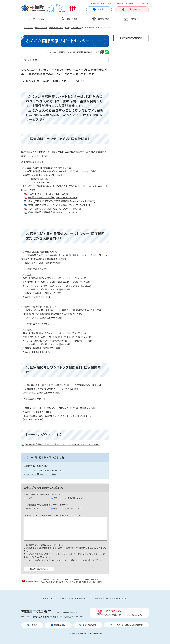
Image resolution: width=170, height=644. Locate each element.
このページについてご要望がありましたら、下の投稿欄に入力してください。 (55, 515)
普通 (55, 498)
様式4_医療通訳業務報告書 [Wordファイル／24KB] (53, 212)
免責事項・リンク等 (102, 599)
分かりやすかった (33, 509)
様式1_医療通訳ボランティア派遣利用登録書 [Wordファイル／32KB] (62, 201)
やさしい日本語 (143, 3)
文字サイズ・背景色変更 (115, 3)
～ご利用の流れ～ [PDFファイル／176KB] (49, 194)
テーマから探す (41, 28)
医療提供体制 (76, 28)
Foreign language (97, 3)
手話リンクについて (120, 615)
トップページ (28, 28)
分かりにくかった (75, 509)
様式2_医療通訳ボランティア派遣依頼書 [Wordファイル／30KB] (59, 205)
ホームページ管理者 (70, 560)
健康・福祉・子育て (56, 28)
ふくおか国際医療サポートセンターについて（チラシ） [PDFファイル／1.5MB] (62, 445)
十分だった (31, 498)
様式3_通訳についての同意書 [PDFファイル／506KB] (54, 209)
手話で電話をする (113, 611)
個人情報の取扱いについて (81, 599)
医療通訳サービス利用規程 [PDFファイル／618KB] (53, 198)
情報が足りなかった (76, 498)
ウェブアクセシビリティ (121, 599)
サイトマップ (63, 599)
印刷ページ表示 (93, 52)
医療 (67, 28)
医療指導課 (29, 466)
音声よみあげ (130, 3)
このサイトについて (48, 599)
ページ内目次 (30, 60)
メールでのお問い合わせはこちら (40, 475)
